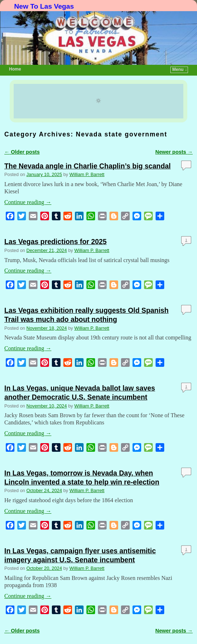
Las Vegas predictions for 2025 (55, 242)
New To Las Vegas (44, 6)
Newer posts (174, 152)
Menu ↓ (180, 69)
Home (15, 69)
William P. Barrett (87, 174)
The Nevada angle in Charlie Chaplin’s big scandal (88, 166)
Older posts (22, 152)
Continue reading (28, 202)
